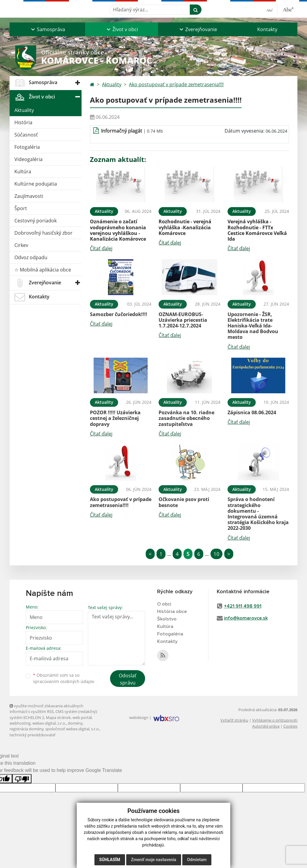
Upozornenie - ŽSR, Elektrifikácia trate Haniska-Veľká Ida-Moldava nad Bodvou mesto (253, 326)
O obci (164, 604)
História (23, 122)
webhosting (20, 723)
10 (216, 554)
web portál (82, 717)
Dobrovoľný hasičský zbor (43, 233)
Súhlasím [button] (110, 860)
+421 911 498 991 (243, 606)
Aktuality (24, 110)
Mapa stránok (58, 717)
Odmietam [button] (197, 860)
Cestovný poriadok (36, 221)
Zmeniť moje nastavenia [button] (154, 860)
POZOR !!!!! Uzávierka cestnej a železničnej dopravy (115, 418)
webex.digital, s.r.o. (49, 723)
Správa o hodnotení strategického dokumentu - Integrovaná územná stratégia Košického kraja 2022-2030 (258, 514)
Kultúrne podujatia (36, 184)
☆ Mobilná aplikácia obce (43, 270)
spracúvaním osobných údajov (64, 681)
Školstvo (167, 619)
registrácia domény (27, 729)
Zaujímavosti (29, 196)
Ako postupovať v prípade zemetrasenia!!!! (176, 84)
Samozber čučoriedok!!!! (119, 314)
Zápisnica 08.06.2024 (252, 412)
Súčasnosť (26, 135)
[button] (47, 29)
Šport (21, 208)
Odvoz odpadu (31, 257)
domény (75, 723)
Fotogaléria (27, 147)
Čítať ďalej (101, 248)
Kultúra (23, 172)
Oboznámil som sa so (64, 678)
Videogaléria (28, 159)
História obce (172, 611)
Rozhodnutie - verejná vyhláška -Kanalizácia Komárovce (185, 227)
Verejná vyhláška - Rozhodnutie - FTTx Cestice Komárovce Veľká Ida (257, 230)
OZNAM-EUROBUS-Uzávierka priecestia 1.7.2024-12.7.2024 (183, 320)
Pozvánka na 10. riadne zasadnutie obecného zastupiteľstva (186, 418)
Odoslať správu (128, 679)
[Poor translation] (22, 779)
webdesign (139, 717)
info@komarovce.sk (246, 618)
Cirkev (21, 245)
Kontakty (267, 29)
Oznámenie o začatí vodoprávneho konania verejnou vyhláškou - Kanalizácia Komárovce (118, 230)
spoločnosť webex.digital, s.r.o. (72, 729)
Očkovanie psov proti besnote (184, 502)
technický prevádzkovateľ (32, 735)
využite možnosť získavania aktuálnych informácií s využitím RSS (46, 709)
